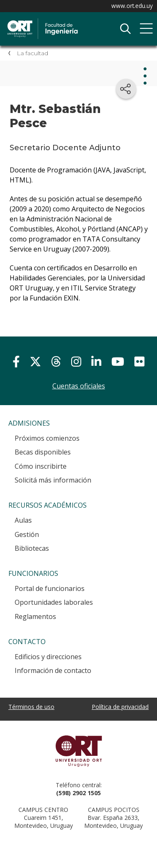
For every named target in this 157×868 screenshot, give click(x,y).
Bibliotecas (32, 548)
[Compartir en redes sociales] (126, 89)
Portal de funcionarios (50, 588)
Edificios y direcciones (48, 657)
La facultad (32, 53)
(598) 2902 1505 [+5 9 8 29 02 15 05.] (78, 793)
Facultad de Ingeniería (69, 21)
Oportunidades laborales (54, 602)
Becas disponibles (43, 452)
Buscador (125, 29)
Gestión (27, 534)
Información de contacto (53, 670)
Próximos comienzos (47, 438)
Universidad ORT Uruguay (78, 751)
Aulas (23, 520)
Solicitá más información (53, 480)
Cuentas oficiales (79, 386)
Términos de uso (31, 707)
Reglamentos (35, 616)
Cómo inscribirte (41, 466)
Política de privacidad (120, 707)
